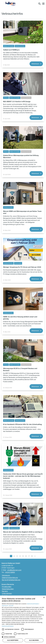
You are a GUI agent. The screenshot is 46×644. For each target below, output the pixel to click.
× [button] (44, 598)
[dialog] (23, 620)
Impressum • (6, 606)
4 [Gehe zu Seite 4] (20, 556)
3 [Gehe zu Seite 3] (17, 556)
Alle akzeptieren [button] (13, 640)
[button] (43, 4)
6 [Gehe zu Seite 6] (26, 556)
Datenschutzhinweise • (33, 604)
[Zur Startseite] (11, 4)
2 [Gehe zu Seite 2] (14, 556)
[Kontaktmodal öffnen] (36, 4)
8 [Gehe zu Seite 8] (32, 556)
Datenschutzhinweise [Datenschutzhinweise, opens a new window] (8, 626)
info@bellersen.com (14, 570)
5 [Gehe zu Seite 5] (23, 556)
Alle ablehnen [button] (34, 640)
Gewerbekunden (8, 589)
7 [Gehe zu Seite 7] (29, 556)
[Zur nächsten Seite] (35, 556)
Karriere (5, 591)
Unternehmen (7, 593)
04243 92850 (10, 572)
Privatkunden (7, 587)
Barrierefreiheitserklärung (11, 580)
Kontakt (11, 606)
